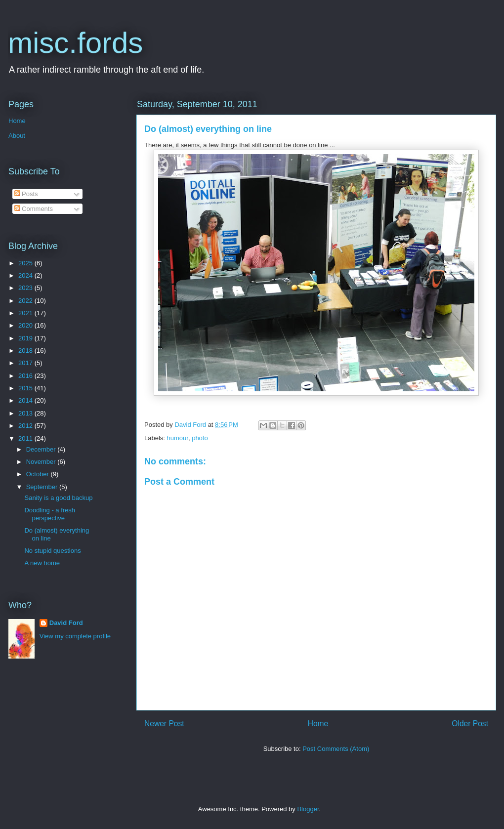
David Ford (66, 623)
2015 (26, 388)
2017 (26, 363)
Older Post (470, 724)
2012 (26, 426)
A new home (42, 563)
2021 (26, 313)
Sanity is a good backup (58, 498)
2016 (26, 376)
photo (200, 438)
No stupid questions (52, 551)
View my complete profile (75, 636)
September (43, 487)
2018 (26, 351)
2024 (26, 275)
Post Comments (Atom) (336, 749)
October (39, 474)
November (42, 462)
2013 (26, 413)
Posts (26, 194)
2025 (26, 263)
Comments (34, 209)
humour (178, 438)
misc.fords (75, 43)
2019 (26, 338)
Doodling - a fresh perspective (50, 514)
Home (318, 724)
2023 (26, 288)
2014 (26, 400)
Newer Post (164, 724)
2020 (26, 325)
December (42, 449)
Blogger (308, 809)
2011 (26, 438)
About (17, 136)
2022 (26, 301)
